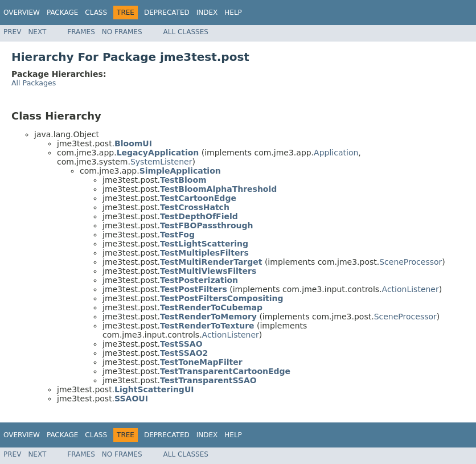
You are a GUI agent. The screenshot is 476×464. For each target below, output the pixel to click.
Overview (22, 13)
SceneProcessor (411, 262)
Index (207, 13)
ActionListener (411, 289)
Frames (81, 32)
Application (336, 153)
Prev (12, 32)
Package (62, 13)
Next (37, 32)
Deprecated (167, 13)
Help (233, 13)
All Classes (186, 32)
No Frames (122, 32)
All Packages (34, 83)
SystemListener (161, 162)
